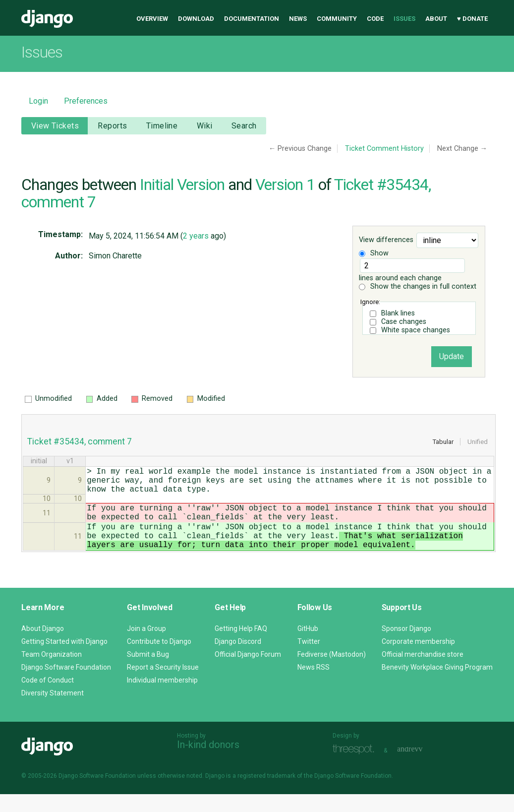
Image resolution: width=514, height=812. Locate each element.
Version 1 (285, 185)
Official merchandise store (423, 672)
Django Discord (238, 659)
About (436, 19)
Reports (112, 126)
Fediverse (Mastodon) (332, 672)
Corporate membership (418, 659)
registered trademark (266, 794)
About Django (43, 646)
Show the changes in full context (418, 286)
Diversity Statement (53, 711)
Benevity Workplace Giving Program (437, 685)
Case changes (404, 322)
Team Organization (52, 672)
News (298, 19)
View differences (386, 240)
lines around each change (412, 270)
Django (47, 19)
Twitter (309, 659)
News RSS (314, 685)
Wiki (205, 126)
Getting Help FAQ (241, 646)
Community (337, 19)
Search (244, 126)
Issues (404, 19)
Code (375, 19)
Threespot (356, 767)
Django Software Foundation (66, 685)
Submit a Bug (148, 672)
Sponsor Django (406, 646)
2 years (196, 236)
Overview (152, 19)
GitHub (308, 646)
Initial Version (182, 185)
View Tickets (55, 126)
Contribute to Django (159, 659)
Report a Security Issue (163, 685)
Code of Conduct (48, 698)
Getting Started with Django (64, 659)
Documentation (252, 19)
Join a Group (146, 646)
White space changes (416, 330)
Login (38, 101)
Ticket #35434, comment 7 (80, 441)
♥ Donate (472, 19)
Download (196, 19)
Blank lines (398, 313)
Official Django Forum (248, 672)
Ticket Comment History (384, 149)
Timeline (162, 126)
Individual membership (162, 698)
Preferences (86, 101)
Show (374, 253)
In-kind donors (208, 762)
